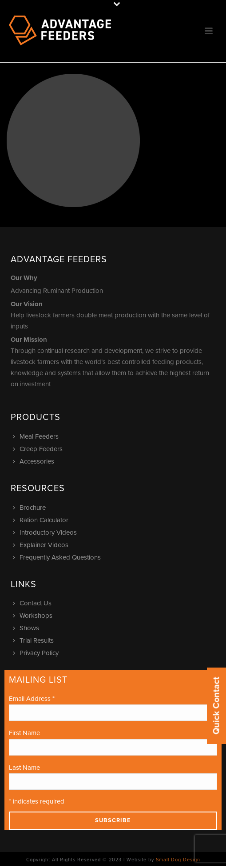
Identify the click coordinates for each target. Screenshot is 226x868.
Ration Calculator (42, 520)
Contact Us (33, 603)
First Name (24, 733)
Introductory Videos (46, 532)
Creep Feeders (39, 449)
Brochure (30, 508)
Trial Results (34, 640)
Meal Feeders (37, 436)
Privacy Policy (37, 653)
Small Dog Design (178, 860)
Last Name (24, 768)
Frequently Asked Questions (58, 557)
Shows (27, 628)
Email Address (32, 699)
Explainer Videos (42, 545)
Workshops (34, 616)
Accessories (35, 461)
